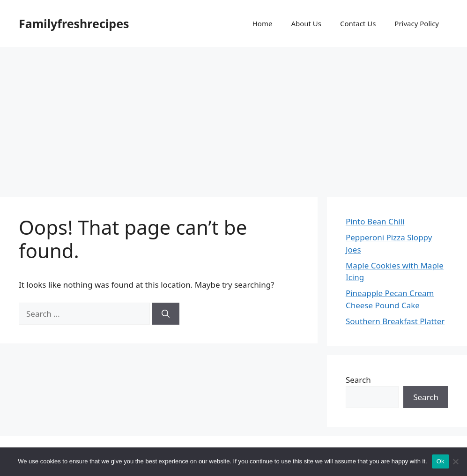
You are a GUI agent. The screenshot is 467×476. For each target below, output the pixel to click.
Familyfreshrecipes (74, 23)
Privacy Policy (417, 23)
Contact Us (358, 23)
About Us (306, 23)
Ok (441, 461)
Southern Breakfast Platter (395, 321)
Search (358, 380)
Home (263, 23)
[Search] (166, 314)
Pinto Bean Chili (375, 221)
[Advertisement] (233, 117)
